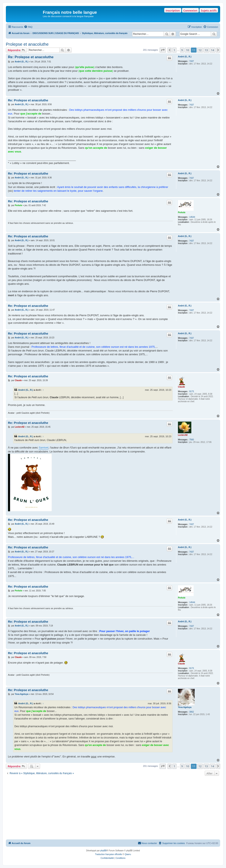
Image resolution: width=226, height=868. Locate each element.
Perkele (182, 212)
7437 (192, 61)
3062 (192, 712)
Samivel (43, 448)
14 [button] (213, 50)
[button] (163, 50)
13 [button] (206, 50)
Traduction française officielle (109, 854)
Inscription (173, 10)
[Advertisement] (113, 808)
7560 (192, 440)
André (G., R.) (185, 57)
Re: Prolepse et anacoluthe (31, 57)
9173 (192, 391)
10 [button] (187, 50)
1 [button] (174, 50)
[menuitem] (28, 27)
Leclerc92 (183, 435)
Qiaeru (128, 854)
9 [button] (182, 50)
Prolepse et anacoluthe (27, 44)
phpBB (103, 851)
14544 (192, 217)
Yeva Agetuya (185, 707)
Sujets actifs (209, 10)
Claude (181, 387)
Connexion (190, 10)
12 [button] (200, 50)
